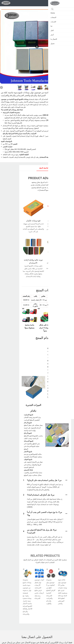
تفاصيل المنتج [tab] (44, 168)
